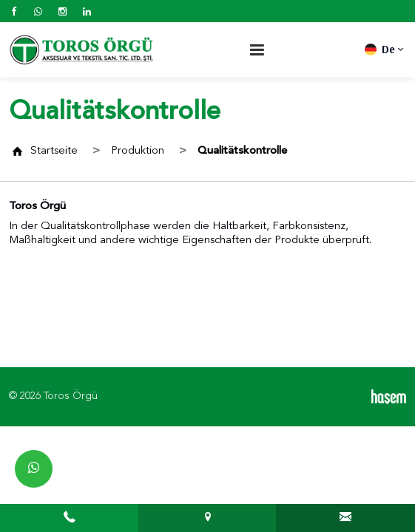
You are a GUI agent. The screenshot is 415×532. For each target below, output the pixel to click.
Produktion (138, 151)
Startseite (54, 151)
